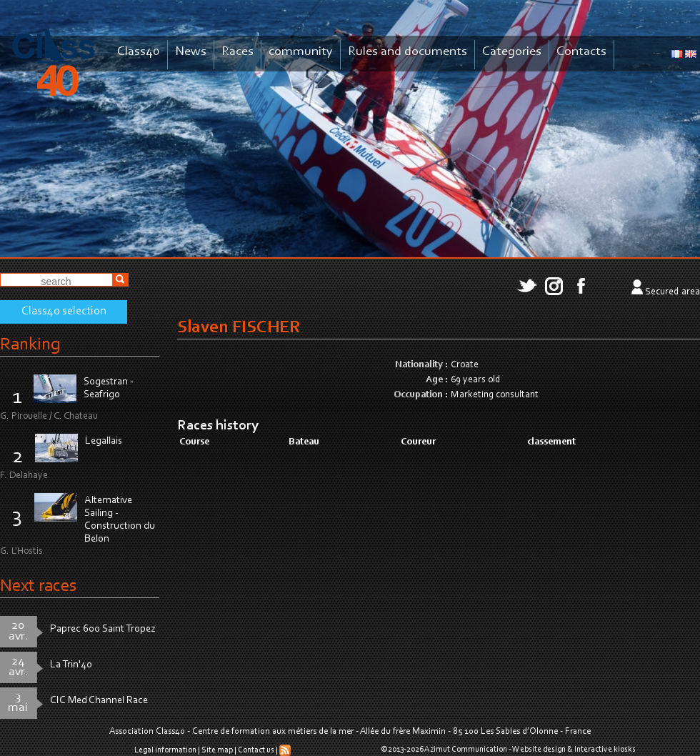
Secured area (672, 292)
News (191, 52)
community (301, 52)
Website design (539, 750)
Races (237, 52)
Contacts (581, 52)
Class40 (139, 52)
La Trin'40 (71, 665)
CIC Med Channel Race (99, 701)
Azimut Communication (466, 750)
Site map (217, 750)
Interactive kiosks (605, 750)
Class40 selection (64, 312)
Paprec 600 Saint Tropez (103, 629)
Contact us (256, 750)
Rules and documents (407, 52)
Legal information (165, 750)
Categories (512, 52)
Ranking (30, 345)
